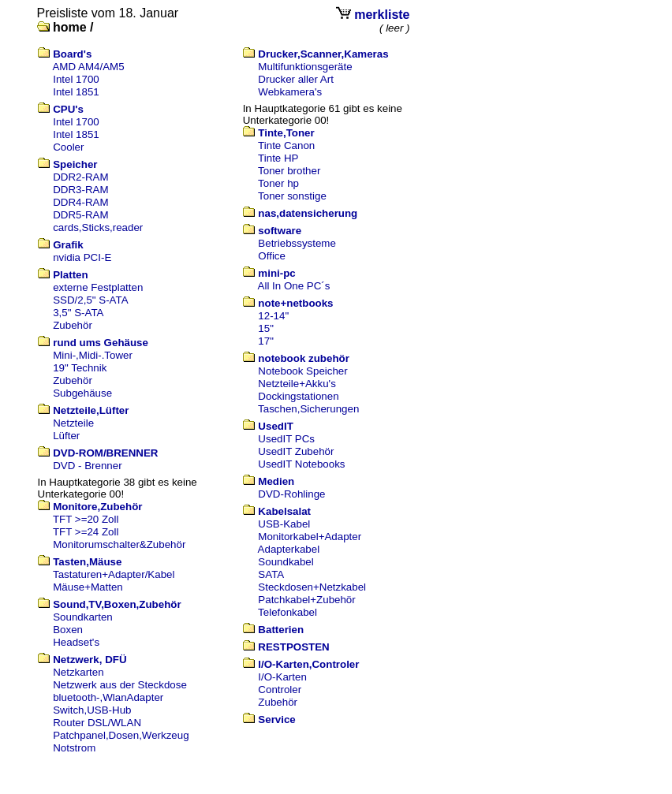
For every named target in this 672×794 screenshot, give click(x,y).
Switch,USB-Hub (92, 710)
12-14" (273, 316)
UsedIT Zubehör (296, 451)
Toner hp (278, 183)
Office (272, 256)
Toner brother (289, 171)
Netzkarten (78, 672)
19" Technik (80, 368)
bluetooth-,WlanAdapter (108, 697)
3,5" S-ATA (78, 313)
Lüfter (66, 436)
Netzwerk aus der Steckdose (120, 685)
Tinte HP (278, 158)
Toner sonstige (292, 196)
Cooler (68, 147)
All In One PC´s (294, 286)
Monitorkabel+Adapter (310, 537)
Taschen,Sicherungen (308, 409)
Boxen (68, 630)
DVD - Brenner (87, 466)
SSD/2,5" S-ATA (90, 300)
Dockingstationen (298, 396)
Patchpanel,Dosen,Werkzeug (121, 735)
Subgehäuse (82, 393)
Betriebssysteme (297, 243)
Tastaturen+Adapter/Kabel (114, 574)
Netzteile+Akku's (297, 384)
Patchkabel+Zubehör (306, 600)
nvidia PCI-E (82, 257)
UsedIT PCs (286, 439)
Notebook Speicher (302, 371)
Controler (280, 690)
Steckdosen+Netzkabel (312, 587)
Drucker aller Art (296, 79)
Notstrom (74, 748)
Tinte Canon (286, 145)
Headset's (76, 642)
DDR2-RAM (80, 177)
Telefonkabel (287, 612)
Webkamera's (290, 92)
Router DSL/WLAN (97, 723)
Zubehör (73, 325)
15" (266, 328)
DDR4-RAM (80, 202)
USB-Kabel (284, 524)
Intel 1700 (76, 79)
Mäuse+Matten (88, 587)
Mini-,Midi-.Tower (93, 355)
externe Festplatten (98, 287)
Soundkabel (286, 562)
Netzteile (73, 423)
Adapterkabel (289, 549)
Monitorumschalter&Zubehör (119, 544)
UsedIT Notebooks (301, 464)
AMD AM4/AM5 (88, 67)
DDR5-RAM (80, 215)
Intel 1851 (76, 92)
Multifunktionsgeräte (305, 67)
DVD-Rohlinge (291, 494)
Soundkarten (83, 617)
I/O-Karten (282, 677)
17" (266, 341)
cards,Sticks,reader (98, 227)
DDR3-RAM (80, 190)
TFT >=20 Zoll (86, 519)
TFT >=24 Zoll (86, 532)
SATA (271, 574)
